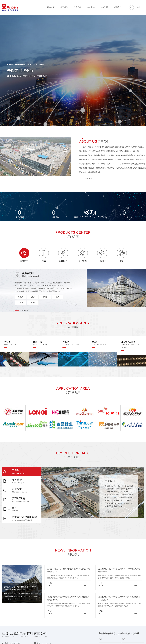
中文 (139, 7)
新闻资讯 (104, 7)
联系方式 (118, 7)
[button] (10, 93)
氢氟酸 (20, 297)
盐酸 (45, 297)
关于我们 (64, 7)
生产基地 (91, 7)
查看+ (110, 512)
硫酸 (57, 297)
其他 (33, 303)
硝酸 (33, 297)
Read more (89, 179)
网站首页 (51, 7)
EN (143, 7)
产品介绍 (78, 7)
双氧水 (20, 303)
